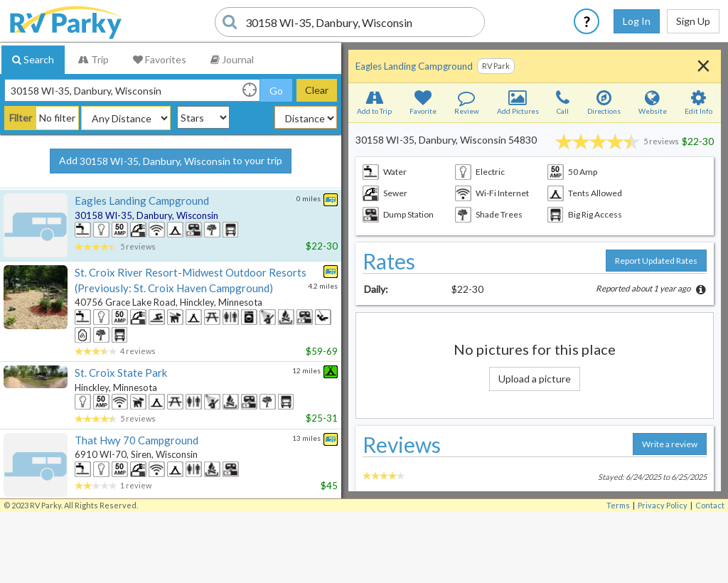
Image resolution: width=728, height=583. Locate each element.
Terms (618, 505)
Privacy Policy (663, 505)
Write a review (670, 444)
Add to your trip (171, 161)
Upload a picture (535, 379)
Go (276, 91)
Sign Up (693, 21)
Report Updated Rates (656, 261)
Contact (710, 505)
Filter (21, 118)
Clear (317, 90)
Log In (637, 21)
